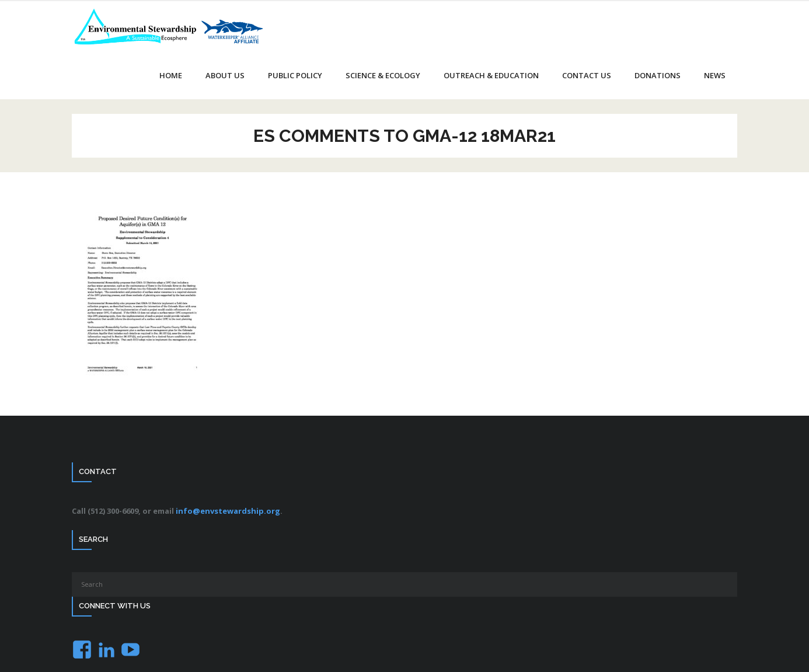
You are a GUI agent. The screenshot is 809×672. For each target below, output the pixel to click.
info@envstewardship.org (228, 511)
